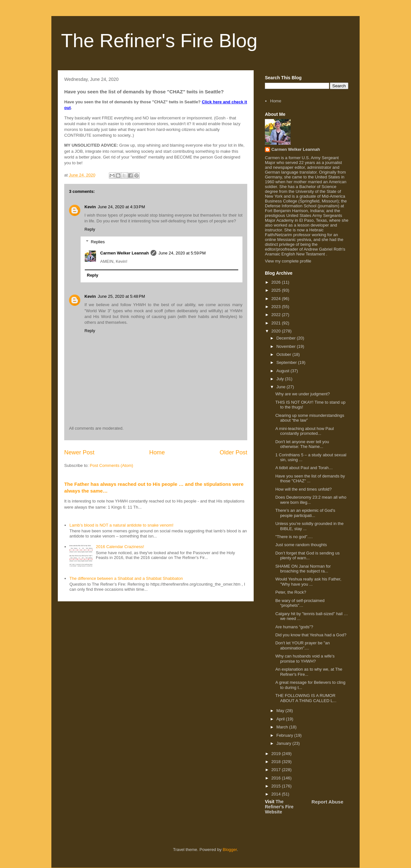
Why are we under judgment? (302, 394)
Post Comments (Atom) (112, 465)
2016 (277, 778)
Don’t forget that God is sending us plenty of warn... (307, 556)
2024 (277, 299)
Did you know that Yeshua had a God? (311, 635)
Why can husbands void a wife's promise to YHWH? (305, 659)
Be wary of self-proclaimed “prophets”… (300, 603)
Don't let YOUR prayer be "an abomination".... (302, 645)
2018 (277, 762)
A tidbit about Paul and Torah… (304, 468)
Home (157, 452)
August (284, 371)
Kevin (90, 207)
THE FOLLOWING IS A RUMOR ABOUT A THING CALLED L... (306, 698)
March (283, 727)
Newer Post (79, 452)
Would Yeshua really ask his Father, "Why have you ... (308, 582)
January (284, 743)
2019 (277, 754)
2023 (277, 307)
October (284, 354)
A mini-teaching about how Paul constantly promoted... (304, 431)
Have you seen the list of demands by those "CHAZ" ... (310, 479)
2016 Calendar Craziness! (120, 547)
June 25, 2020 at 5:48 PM (121, 296)
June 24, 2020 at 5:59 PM (182, 253)
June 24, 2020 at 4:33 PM (121, 207)
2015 (277, 786)
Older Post (233, 452)
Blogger (230, 850)
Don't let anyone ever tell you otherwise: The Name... (302, 444)
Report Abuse (327, 802)
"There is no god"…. (294, 537)
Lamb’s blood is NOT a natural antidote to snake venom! (121, 525)
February (285, 735)
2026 (277, 282)
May (281, 711)
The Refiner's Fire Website (279, 807)
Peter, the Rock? (291, 592)
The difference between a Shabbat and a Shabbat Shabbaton (126, 578)
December (287, 338)
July (281, 379)
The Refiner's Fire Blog (159, 41)
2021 (277, 323)
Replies (98, 242)
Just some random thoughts (301, 545)
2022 (277, 315)
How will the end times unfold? (303, 489)
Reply (90, 229)
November (287, 346)
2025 (277, 290)
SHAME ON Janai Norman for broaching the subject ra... (303, 569)
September (287, 362)
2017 (277, 770)
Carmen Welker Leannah (124, 253)
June (282, 387)
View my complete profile (288, 261)
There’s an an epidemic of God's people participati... (305, 513)
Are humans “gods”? (294, 627)
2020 (277, 331)
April (281, 719)
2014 (277, 794)
